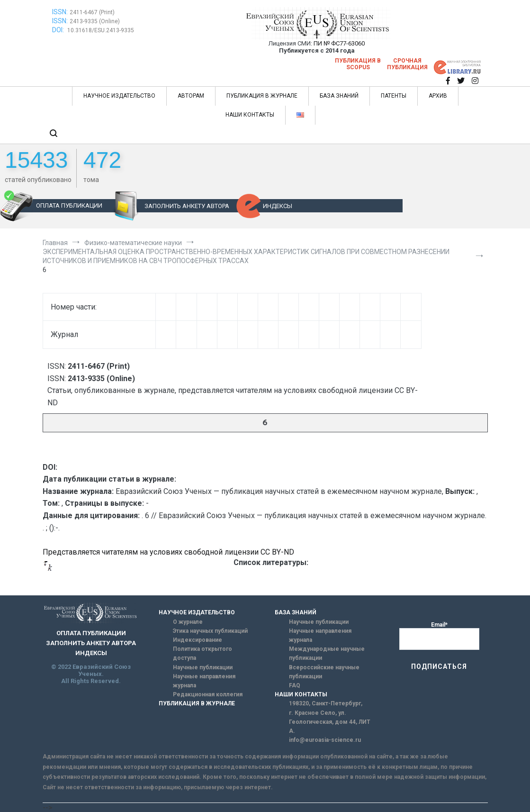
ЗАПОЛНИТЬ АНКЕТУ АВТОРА (187, 206)
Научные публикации (203, 667)
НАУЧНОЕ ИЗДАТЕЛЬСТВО (119, 96)
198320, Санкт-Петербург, (326, 703)
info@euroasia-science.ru (325, 740)
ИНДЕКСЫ (278, 206)
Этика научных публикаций (210, 631)
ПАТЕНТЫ (394, 96)
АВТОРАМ (191, 96)
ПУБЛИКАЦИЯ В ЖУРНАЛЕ (262, 96)
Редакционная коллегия (208, 694)
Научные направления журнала (204, 681)
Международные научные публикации (327, 653)
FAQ (295, 685)
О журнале (188, 622)
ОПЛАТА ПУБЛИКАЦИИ (69, 205)
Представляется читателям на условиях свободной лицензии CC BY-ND (168, 552)
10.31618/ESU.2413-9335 (101, 30)
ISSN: (60, 12)
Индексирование (198, 640)
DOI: (59, 30)
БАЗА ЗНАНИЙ (339, 96)
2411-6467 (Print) (92, 12)
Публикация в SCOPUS (358, 64)
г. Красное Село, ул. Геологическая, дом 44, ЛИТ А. (330, 722)
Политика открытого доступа (202, 653)
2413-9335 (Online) (95, 21)
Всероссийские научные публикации (324, 672)
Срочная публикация (407, 64)
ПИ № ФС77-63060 (339, 43)
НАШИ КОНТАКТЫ (250, 115)
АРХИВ (438, 96)
